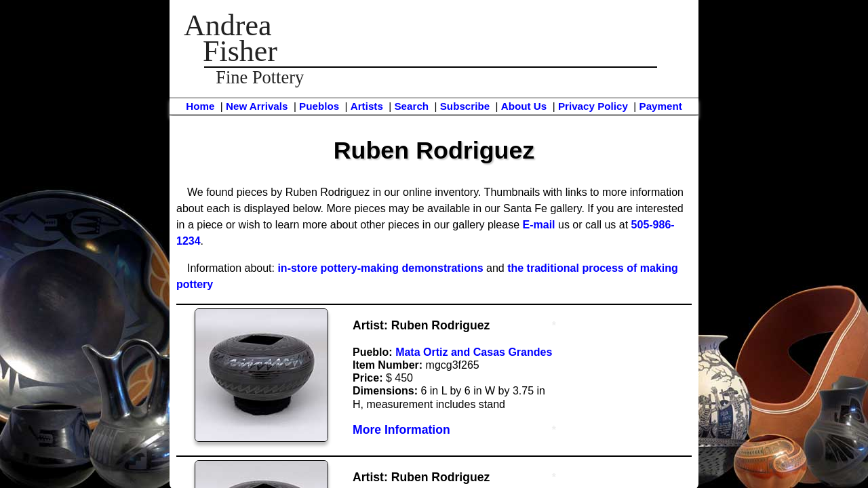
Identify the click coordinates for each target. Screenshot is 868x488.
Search (411, 106)
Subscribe (465, 106)
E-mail (539, 225)
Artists (367, 106)
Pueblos (319, 106)
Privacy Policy (593, 106)
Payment (661, 106)
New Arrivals (257, 106)
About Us (524, 106)
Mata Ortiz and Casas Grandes (474, 352)
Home (200, 106)
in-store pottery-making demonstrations (380, 268)
